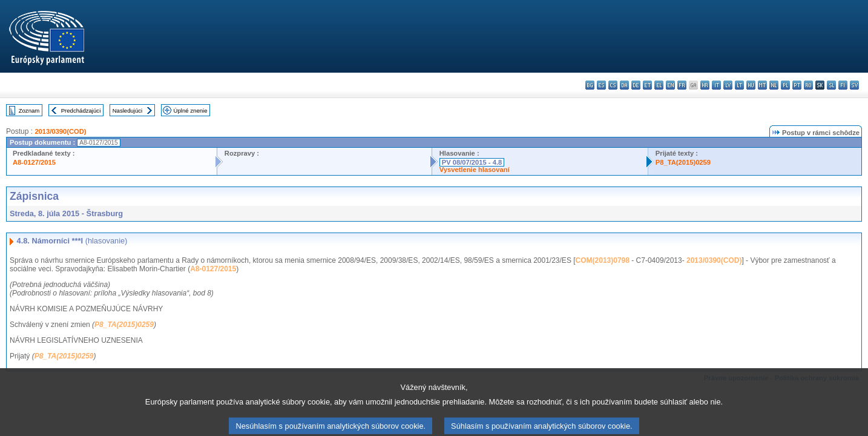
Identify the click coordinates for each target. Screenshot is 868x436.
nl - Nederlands (774, 85)
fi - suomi (843, 85)
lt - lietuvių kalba (739, 85)
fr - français (682, 85)
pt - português (797, 85)
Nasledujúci (128, 111)
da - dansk (624, 85)
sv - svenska (854, 85)
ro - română (808, 85)
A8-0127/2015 (34, 162)
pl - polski (785, 85)
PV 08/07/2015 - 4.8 (472, 162)
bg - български (590, 85)
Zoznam (29, 111)
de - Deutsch (636, 85)
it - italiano (716, 85)
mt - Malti (762, 85)
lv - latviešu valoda (728, 85)
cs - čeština (613, 85)
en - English (670, 85)
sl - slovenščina (831, 85)
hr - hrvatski (705, 85)
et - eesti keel (647, 85)
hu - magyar (751, 85)
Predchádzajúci (81, 111)
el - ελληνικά (659, 85)
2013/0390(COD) (60, 131)
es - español (601, 85)
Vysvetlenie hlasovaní (475, 170)
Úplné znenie (191, 111)
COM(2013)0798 (603, 260)
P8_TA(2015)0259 (683, 162)
